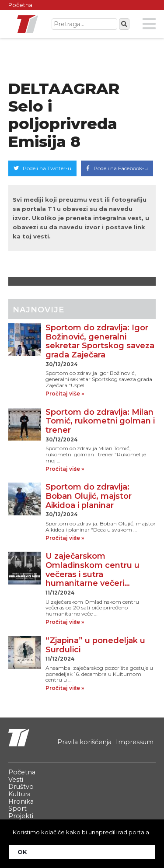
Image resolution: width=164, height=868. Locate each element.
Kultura (19, 794)
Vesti (16, 780)
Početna (20, 5)
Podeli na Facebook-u (117, 168)
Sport (17, 808)
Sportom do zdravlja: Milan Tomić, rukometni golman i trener (100, 421)
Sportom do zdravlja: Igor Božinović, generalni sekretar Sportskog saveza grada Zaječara (100, 341)
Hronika (21, 801)
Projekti (21, 816)
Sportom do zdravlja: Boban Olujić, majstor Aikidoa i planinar (89, 496)
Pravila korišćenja (84, 742)
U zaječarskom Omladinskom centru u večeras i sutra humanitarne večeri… (92, 570)
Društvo (21, 787)
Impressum (135, 742)
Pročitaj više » (65, 394)
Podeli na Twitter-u (42, 168)
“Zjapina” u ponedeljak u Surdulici (95, 645)
